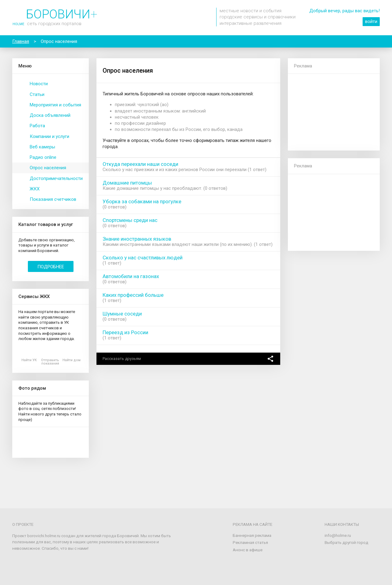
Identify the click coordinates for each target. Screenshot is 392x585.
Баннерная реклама (252, 535)
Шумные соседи (122, 314)
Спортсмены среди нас (130, 220)
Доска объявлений (50, 115)
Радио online (43, 157)
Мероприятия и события (55, 105)
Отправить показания (50, 362)
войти (371, 21)
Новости (39, 84)
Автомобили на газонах (131, 276)
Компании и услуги (49, 136)
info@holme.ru (338, 535)
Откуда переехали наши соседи (140, 164)
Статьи (37, 94)
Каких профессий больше (133, 295)
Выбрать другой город (347, 542)
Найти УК (29, 360)
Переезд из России (125, 332)
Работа (37, 126)
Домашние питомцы (127, 183)
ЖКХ (35, 189)
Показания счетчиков (53, 199)
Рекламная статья (250, 542)
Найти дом (72, 360)
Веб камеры (42, 147)
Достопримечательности (56, 178)
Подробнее (51, 267)
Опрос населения (48, 168)
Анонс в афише (248, 550)
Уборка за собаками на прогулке (142, 201)
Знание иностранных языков (137, 239)
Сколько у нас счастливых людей (143, 258)
